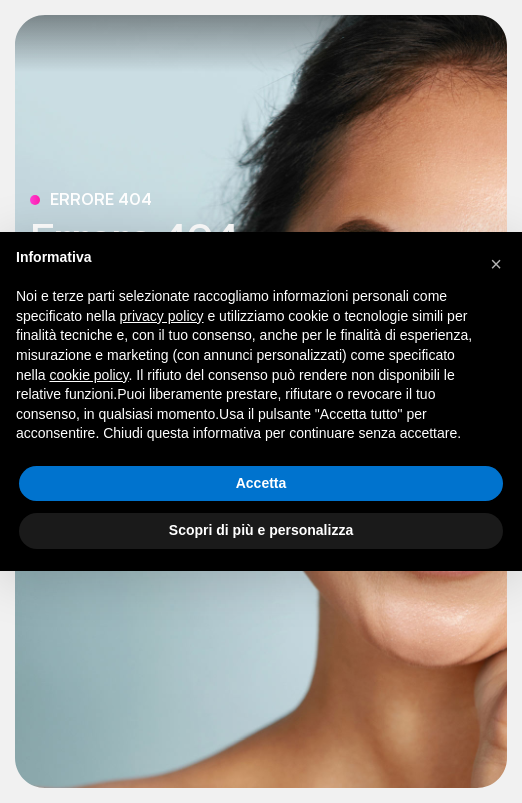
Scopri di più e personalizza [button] (261, 530)
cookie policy (88, 375)
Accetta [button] (261, 483)
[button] (496, 264)
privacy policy (162, 316)
